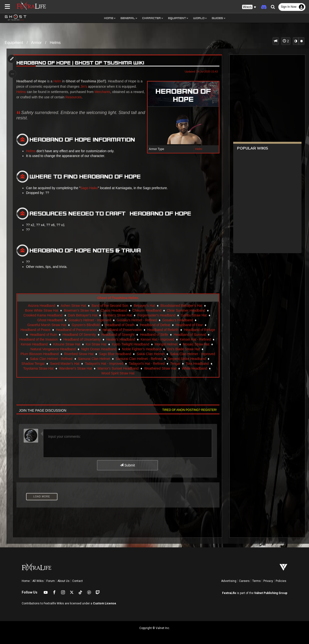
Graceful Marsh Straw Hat (47, 325)
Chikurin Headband (147, 310)
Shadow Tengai (33, 364)
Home (26, 581)
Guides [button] (219, 18)
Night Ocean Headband (99, 349)
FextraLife (229, 593)
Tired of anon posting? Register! (189, 410)
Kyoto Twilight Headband (130, 344)
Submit (127, 465)
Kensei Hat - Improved (157, 339)
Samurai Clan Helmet (94, 359)
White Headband (194, 368)
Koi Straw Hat (96, 344)
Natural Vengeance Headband (53, 349)
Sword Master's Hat (64, 364)
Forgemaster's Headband (156, 315)
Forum (51, 581)
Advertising (229, 581)
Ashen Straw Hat (73, 306)
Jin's (84, 86)
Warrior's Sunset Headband (118, 368)
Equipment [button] (178, 18)
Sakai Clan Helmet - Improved (193, 354)
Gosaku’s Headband (178, 320)
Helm (198, 149)
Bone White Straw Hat (42, 310)
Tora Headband (197, 364)
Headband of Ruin (43, 335)
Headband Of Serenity (79, 335)
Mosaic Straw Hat (196, 344)
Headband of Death (120, 325)
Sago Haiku (90, 188)
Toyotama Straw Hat (38, 368)
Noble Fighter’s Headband (142, 349)
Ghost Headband (50, 320)
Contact (77, 581)
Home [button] (110, 18)
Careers (244, 581)
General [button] (129, 18)
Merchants (103, 92)
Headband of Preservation (122, 330)
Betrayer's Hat (144, 306)
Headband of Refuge (199, 330)
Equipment (14, 43)
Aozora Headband (41, 306)
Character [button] (153, 18)
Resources (86, 97)
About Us (63, 581)
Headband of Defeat (155, 325)
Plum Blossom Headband (40, 354)
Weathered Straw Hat (160, 368)
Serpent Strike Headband (187, 359)
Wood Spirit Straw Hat (118, 373)
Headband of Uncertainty (82, 339)
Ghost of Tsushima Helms (118, 298)
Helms (55, 43)
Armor (36, 43)
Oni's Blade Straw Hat (183, 349)
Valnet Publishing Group (271, 593)
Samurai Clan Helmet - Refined (139, 359)
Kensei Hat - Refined (195, 339)
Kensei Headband (34, 344)
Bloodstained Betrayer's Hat (181, 306)
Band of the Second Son (110, 306)
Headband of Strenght (118, 335)
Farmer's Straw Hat (117, 315)
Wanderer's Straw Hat (75, 368)
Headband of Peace (35, 330)
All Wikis (38, 581)
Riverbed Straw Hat (79, 354)
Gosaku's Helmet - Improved (90, 320)
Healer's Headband (120, 339)
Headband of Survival (190, 335)
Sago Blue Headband (115, 354)
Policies (281, 581)
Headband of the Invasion (39, 339)
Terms (256, 581)
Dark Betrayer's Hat (83, 315)
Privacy (268, 581)
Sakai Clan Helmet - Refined (51, 359)
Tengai (175, 364)
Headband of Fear (189, 325)
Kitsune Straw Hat (67, 344)
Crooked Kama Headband (43, 315)
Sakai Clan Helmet (150, 354)
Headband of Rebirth (163, 330)
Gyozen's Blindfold (85, 325)
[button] (249, 7)
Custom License (105, 603)
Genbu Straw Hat (194, 315)
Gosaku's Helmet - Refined (137, 320)
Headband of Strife (154, 335)
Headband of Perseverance (76, 330)
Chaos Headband (114, 310)
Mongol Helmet (166, 344)
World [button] (200, 18)
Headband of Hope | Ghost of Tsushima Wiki (81, 63)
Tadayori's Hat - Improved (104, 364)
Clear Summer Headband (186, 310)
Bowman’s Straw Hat (79, 310)
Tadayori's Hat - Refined (147, 364)
